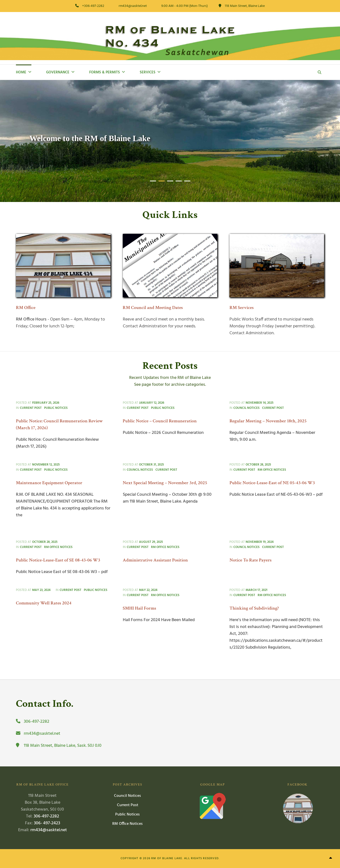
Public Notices (56, 408)
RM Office (26, 308)
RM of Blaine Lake (167, 858)
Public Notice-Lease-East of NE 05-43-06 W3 (272, 483)
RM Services (242, 308)
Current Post (31, 408)
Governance (58, 72)
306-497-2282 (46, 816)
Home (21, 72)
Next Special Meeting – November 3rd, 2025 (165, 483)
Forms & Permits (105, 72)
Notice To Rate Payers (251, 560)
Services (148, 72)
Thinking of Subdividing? (254, 608)
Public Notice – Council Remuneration (160, 421)
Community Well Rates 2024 (44, 603)
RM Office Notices (272, 470)
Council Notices (246, 408)
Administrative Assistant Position (155, 560)
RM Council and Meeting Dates (153, 308)
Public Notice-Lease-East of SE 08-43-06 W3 (58, 560)
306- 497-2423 (47, 823)
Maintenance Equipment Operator (49, 483)
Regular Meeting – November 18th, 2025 (268, 421)
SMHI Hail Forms (140, 608)
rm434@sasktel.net (49, 830)
